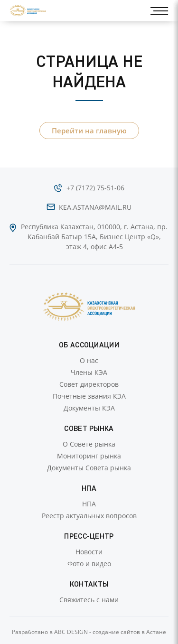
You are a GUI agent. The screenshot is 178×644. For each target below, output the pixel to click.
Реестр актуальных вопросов (89, 516)
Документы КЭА (89, 408)
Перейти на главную (89, 131)
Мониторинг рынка (89, 456)
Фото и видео (89, 564)
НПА (89, 504)
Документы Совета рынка (89, 468)
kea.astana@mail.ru (95, 207)
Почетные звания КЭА (89, 396)
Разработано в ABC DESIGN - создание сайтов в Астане (89, 632)
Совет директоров (89, 384)
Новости (89, 552)
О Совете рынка (89, 444)
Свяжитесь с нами (89, 600)
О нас (89, 360)
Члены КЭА (89, 372)
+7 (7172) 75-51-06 (95, 188)
